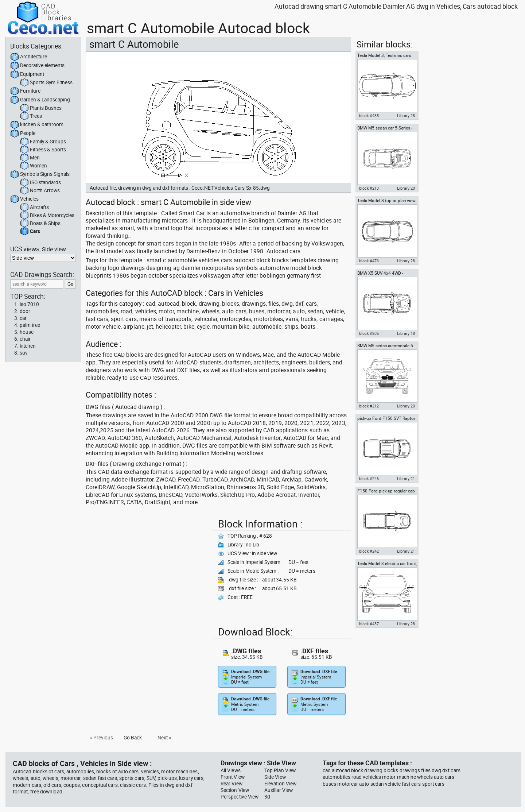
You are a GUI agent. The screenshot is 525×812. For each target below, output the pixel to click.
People (23, 134)
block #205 (369, 333)
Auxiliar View (279, 790)
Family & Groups (43, 142)
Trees (31, 116)
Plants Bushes (41, 108)
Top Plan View (280, 770)
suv (24, 353)
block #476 (369, 261)
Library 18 (406, 333)
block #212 (369, 406)
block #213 (369, 188)
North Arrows (40, 191)
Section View (235, 790)
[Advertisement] (147, 567)
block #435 (369, 116)
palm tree (30, 325)
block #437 (369, 624)
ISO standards (40, 183)
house (27, 332)
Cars (30, 232)
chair (25, 339)
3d (267, 797)
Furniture (25, 91)
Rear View (232, 784)
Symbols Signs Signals (40, 174)
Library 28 (406, 116)
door (25, 311)
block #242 (369, 551)
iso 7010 (29, 304)
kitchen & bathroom (37, 125)
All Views (231, 770)
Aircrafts (34, 208)
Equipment (27, 74)
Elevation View (280, 784)
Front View (233, 777)
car (23, 318)
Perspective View (240, 797)
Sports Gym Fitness (46, 83)
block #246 (369, 479)
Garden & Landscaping (40, 100)
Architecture (29, 57)
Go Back (133, 738)
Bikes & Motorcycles (47, 216)
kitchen (28, 346)
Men (30, 158)
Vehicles (24, 199)
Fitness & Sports (43, 150)
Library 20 (406, 188)
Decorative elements (37, 66)
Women (34, 166)
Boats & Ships (40, 224)
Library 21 (406, 479)
